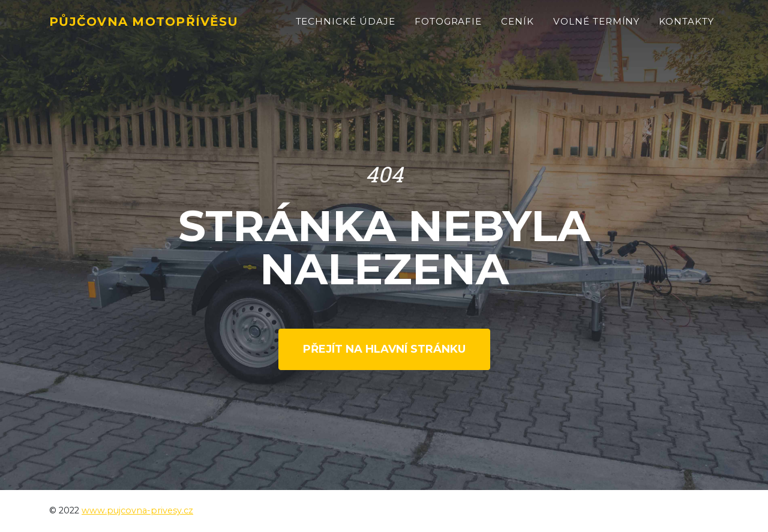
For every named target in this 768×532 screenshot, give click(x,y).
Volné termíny (596, 28)
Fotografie (448, 28)
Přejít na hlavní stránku (384, 349)
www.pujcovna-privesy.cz (137, 510)
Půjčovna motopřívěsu (160, 28)
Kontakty (686, 28)
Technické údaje (346, 28)
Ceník (517, 28)
